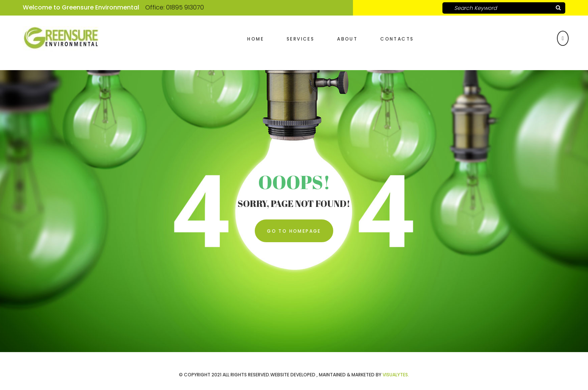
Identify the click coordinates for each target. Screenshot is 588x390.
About (347, 39)
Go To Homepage (294, 231)
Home (256, 39)
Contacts (397, 39)
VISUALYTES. (396, 375)
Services (300, 39)
